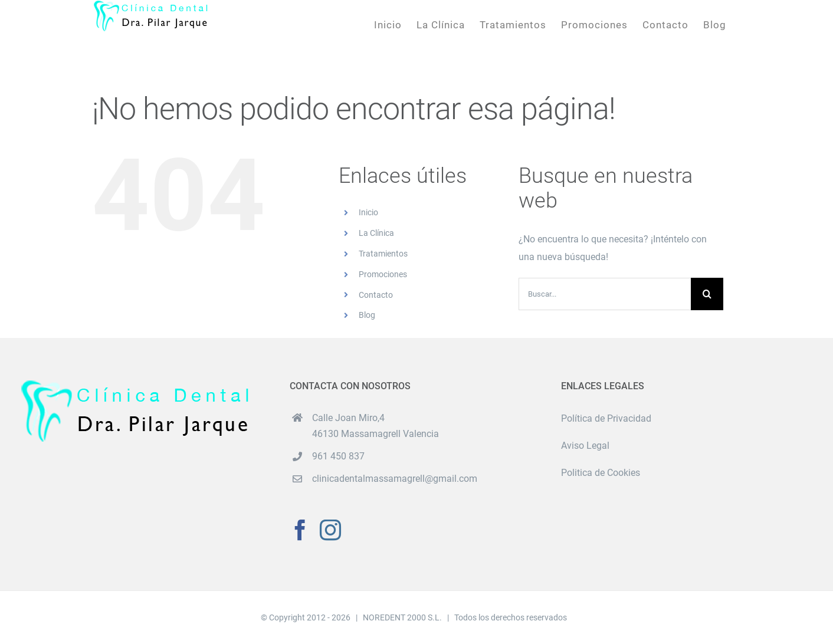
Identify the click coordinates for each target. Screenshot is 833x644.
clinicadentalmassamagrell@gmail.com (395, 479)
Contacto (376, 295)
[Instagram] (330, 530)
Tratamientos (383, 254)
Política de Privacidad (606, 418)
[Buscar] (707, 294)
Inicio (368, 212)
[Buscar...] (605, 294)
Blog (367, 315)
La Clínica (376, 233)
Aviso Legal (585, 446)
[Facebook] (300, 530)
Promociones (383, 274)
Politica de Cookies (601, 473)
